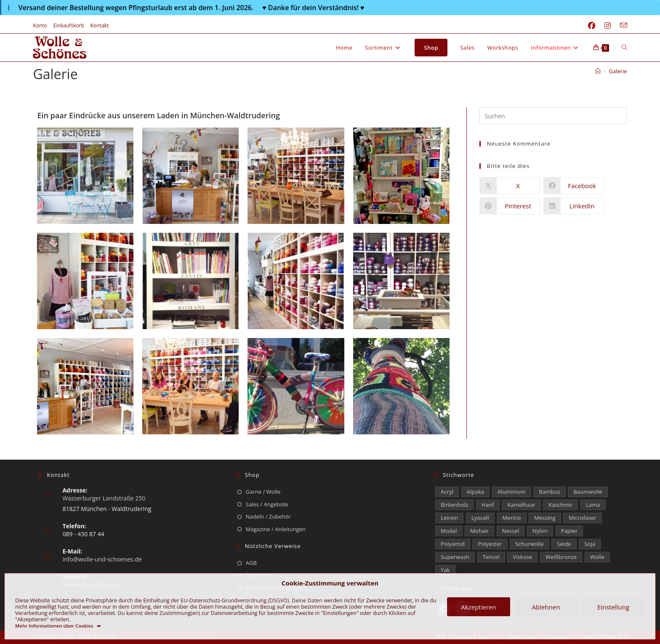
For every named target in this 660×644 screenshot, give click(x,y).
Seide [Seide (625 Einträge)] (564, 544)
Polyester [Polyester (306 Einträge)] (490, 544)
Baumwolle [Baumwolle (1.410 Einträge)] (588, 492)
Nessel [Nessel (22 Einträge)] (511, 531)
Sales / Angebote (267, 504)
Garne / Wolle (263, 492)
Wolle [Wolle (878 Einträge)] (597, 557)
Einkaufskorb (69, 25)
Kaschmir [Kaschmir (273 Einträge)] (560, 505)
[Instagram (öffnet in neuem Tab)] (608, 26)
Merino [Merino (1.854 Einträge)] (512, 518)
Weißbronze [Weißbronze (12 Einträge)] (561, 557)
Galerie (618, 71)
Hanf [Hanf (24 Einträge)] (488, 505)
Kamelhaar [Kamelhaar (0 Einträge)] (521, 505)
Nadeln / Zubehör (268, 516)
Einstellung (613, 607)
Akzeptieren (478, 607)
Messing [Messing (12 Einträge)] (545, 518)
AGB (251, 563)
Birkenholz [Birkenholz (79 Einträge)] (454, 505)
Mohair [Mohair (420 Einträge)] (479, 531)
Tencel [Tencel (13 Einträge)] (491, 557)
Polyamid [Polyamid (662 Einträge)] (453, 544)
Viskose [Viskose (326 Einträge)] (522, 557)
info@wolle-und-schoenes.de (102, 559)
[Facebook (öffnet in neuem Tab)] (592, 26)
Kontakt (100, 25)
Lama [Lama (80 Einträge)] (593, 505)
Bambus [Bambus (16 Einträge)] (549, 492)
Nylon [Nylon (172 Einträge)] (540, 531)
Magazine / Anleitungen (276, 529)
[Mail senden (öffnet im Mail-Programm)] (621, 26)
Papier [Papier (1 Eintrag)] (570, 531)
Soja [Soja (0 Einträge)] (590, 544)
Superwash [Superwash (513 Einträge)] (455, 557)
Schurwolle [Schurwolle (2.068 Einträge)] (529, 544)
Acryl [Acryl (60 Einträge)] (447, 492)
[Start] (598, 71)
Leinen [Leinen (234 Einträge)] (449, 518)
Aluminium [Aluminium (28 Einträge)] (512, 492)
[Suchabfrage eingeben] (553, 116)
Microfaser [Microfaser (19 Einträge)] (583, 518)
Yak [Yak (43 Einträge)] (445, 570)
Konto (40, 25)
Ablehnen (546, 607)
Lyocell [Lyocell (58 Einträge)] (480, 518)
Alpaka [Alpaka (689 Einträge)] (475, 492)
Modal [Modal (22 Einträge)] (449, 531)
